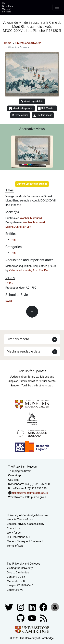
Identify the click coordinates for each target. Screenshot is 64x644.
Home (8, 43)
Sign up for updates (32, 371)
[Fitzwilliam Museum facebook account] (32, 607)
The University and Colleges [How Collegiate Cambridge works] (23, 564)
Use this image (43, 115)
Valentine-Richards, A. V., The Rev (29, 270)
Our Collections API (19, 537)
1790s (9, 283)
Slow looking (20, 115)
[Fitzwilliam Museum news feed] (43, 618)
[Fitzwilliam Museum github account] (21, 618)
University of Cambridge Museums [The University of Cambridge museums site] (28, 515)
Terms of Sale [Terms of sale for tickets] (15, 546)
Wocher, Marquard (31, 218)
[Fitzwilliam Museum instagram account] (21, 607)
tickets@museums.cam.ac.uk (30, 493)
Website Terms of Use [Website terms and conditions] (20, 519)
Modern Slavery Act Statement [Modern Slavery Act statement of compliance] (25, 541)
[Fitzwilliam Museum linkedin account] (44, 607)
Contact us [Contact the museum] (13, 528)
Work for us (14, 533)
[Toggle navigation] (57, 7)
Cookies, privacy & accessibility (26, 524)
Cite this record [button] (18, 339)
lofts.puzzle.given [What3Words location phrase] (35, 497)
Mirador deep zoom (21, 108)
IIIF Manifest (47, 108)
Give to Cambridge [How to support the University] (18, 572)
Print (14, 240)
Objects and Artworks (28, 43)
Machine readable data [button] (24, 351)
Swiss (9, 301)
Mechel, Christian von (18, 227)
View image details (32, 101)
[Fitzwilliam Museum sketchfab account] (55, 607)
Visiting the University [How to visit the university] (20, 568)
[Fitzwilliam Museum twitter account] (9, 607)
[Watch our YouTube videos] (32, 618)
